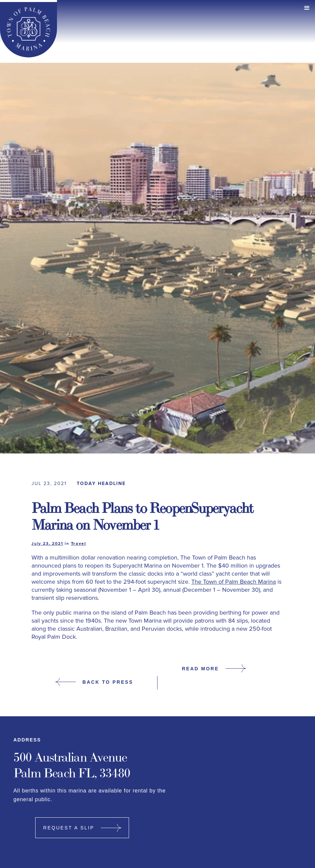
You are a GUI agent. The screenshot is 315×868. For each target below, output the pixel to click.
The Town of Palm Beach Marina (234, 582)
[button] (307, 8)
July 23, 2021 (47, 544)
